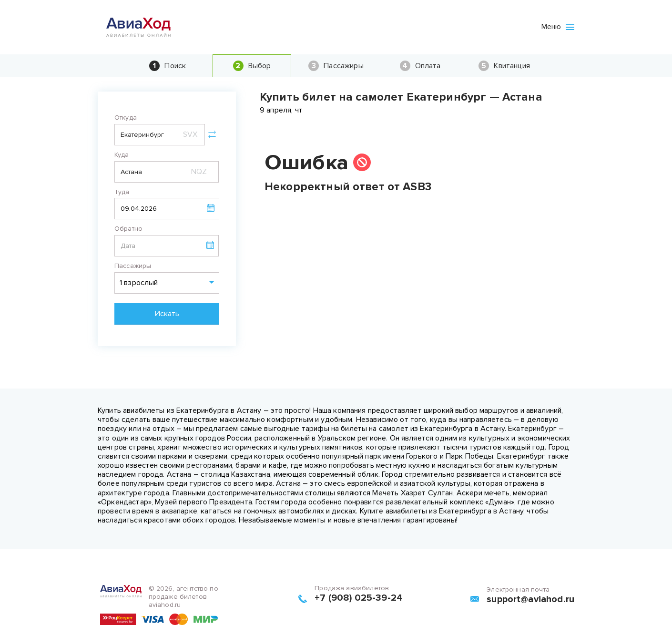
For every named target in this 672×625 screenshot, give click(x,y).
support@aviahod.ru (530, 599)
